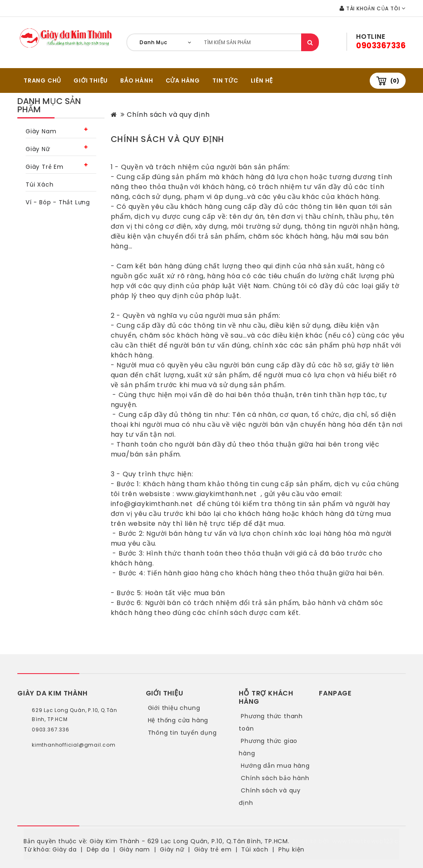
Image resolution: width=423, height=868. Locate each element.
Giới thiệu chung (174, 708)
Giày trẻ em (45, 167)
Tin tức (225, 80)
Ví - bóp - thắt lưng (58, 202)
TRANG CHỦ (42, 80)
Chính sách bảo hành (275, 778)
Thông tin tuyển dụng (182, 733)
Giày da (65, 849)
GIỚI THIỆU (91, 80)
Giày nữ (38, 149)
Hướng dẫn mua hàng (275, 766)
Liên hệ (262, 80)
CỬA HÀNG (183, 80)
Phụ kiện (291, 849)
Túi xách (39, 184)
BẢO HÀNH (137, 80)
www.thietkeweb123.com (371, 841)
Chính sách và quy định (168, 115)
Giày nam (41, 131)
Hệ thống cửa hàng (178, 720)
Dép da (98, 849)
